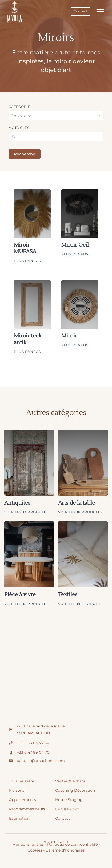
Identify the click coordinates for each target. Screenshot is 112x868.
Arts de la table (77, 503)
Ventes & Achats (70, 781)
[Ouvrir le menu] (99, 12)
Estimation (19, 818)
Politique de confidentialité (72, 844)
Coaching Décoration (75, 790)
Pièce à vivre (20, 595)
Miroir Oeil (75, 245)
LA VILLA (67, 809)
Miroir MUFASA (25, 248)
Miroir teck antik (28, 339)
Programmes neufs (27, 809)
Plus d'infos (27, 261)
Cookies (35, 850)
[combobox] (51, 115)
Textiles (68, 595)
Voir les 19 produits (80, 604)
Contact (80, 11)
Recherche (25, 154)
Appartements (23, 800)
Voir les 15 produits (26, 604)
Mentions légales (28, 844)
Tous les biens (22, 781)
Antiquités (17, 503)
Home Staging (69, 800)
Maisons (17, 790)
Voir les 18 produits (80, 512)
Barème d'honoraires (65, 850)
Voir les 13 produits (26, 512)
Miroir (69, 336)
